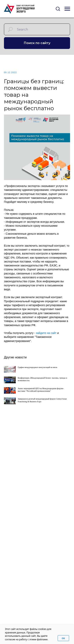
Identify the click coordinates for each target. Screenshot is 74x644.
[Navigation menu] (67, 9)
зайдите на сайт (46, 333)
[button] (58, 9)
